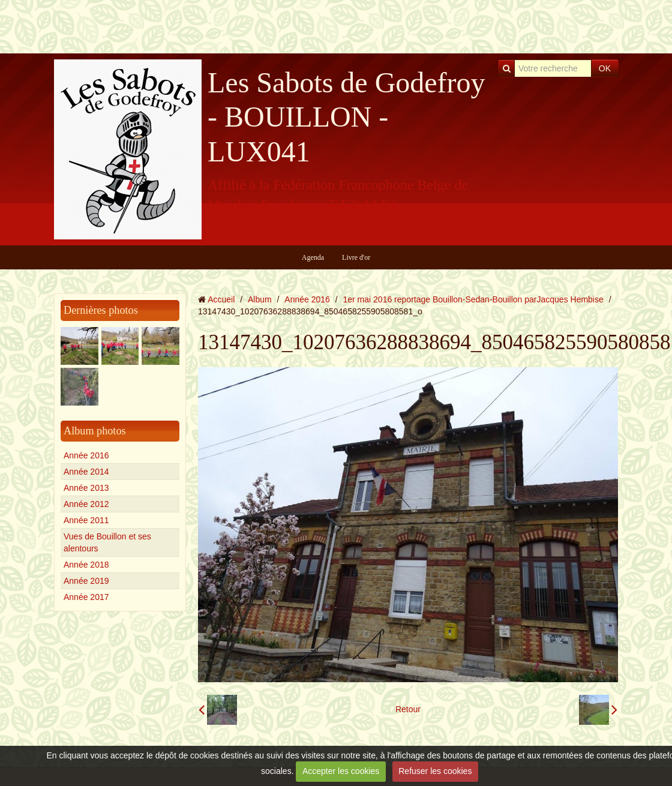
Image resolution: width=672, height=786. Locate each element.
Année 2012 (86, 504)
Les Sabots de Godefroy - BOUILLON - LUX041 (346, 117)
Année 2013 (86, 488)
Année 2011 (86, 520)
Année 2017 (86, 597)
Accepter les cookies (341, 771)
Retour (408, 709)
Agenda (313, 257)
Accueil (221, 299)
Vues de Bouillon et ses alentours (107, 542)
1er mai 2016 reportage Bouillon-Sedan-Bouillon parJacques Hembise (473, 299)
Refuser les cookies (435, 771)
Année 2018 (86, 565)
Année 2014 (86, 472)
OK (605, 68)
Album (260, 299)
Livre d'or (356, 257)
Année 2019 (86, 581)
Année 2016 (86, 455)
